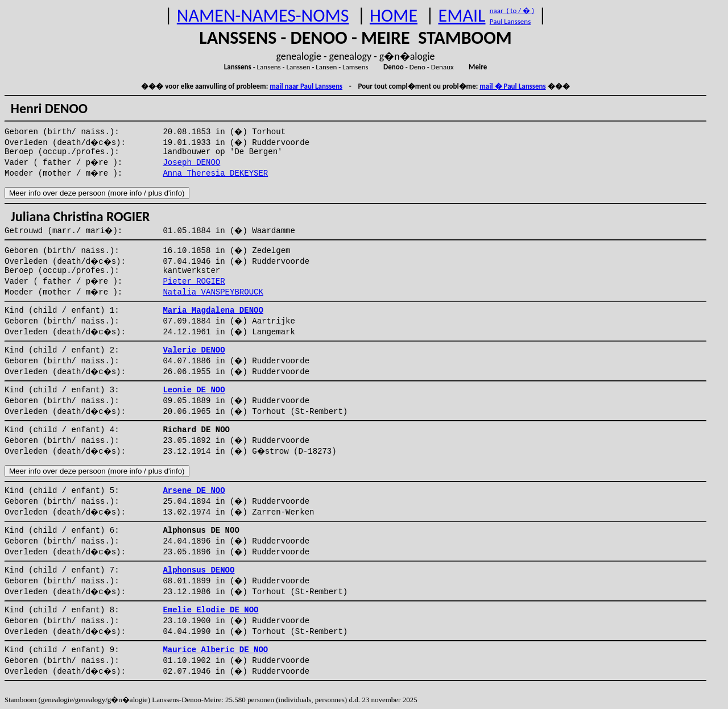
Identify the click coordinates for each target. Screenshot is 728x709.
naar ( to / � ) (512, 11)
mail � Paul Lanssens (512, 86)
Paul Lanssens (510, 21)
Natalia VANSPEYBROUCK (213, 292)
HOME (394, 16)
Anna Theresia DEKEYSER (215, 173)
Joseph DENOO (191, 163)
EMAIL (462, 16)
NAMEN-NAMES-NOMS (263, 16)
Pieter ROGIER (194, 281)
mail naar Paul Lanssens (306, 86)
